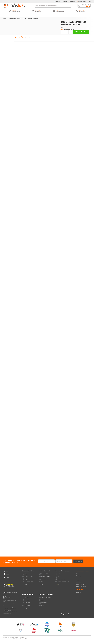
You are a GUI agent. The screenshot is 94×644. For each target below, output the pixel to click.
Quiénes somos (79, 577)
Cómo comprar (72, 1)
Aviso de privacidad (80, 581)
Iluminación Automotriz (47, 15)
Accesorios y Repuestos (81, 15)
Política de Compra (26, 642)
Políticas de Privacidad (17, 642)
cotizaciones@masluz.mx (10, 612)
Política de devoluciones (81, 590)
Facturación (57, 1)
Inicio (89, 1)
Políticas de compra (80, 586)
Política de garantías (80, 588)
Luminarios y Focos (64, 15)
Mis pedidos (64, 1)
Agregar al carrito (81, 32)
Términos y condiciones (81, 579)
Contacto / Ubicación (82, 1)
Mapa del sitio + (66, 617)
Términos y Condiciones (7, 642)
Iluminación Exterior (30, 15)
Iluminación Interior (13, 15)
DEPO (62, 27)
